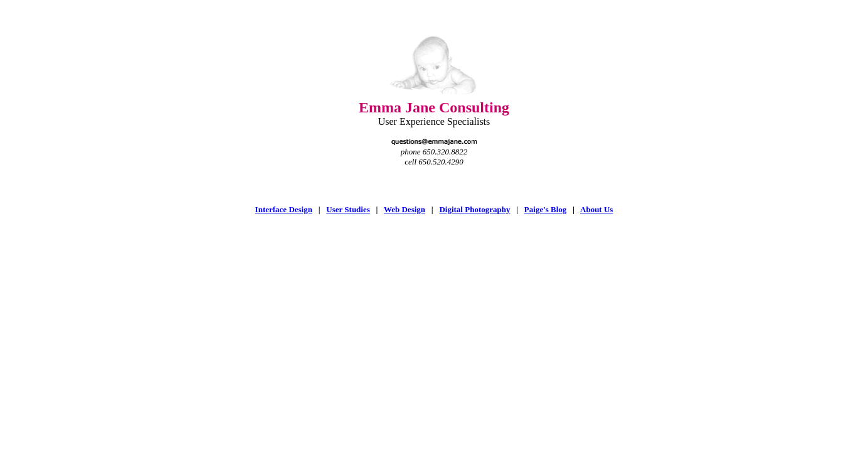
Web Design (405, 209)
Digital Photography (474, 209)
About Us (596, 209)
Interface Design (284, 209)
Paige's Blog (546, 209)
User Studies (348, 209)
